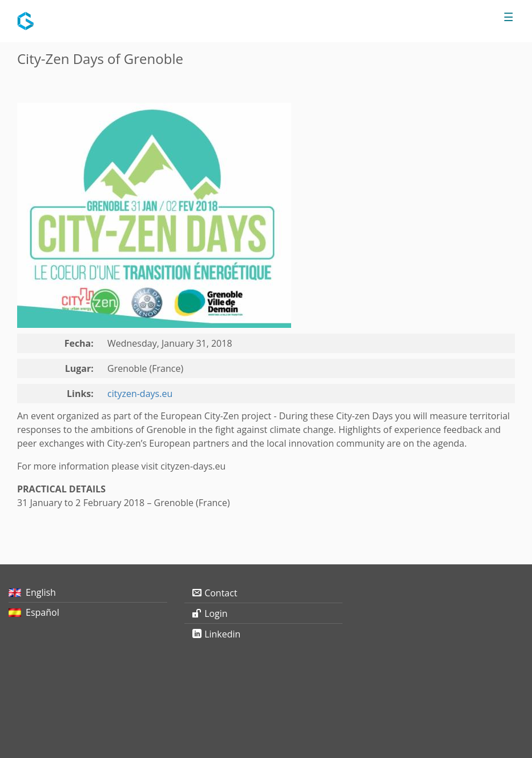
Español (43, 612)
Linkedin (222, 634)
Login (216, 613)
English (41, 592)
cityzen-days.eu (140, 394)
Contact (221, 593)
